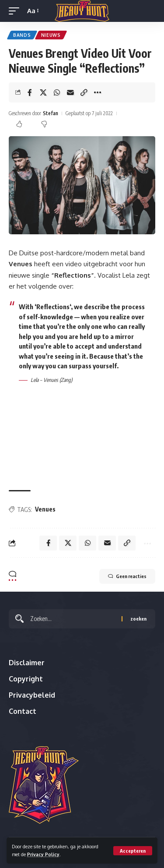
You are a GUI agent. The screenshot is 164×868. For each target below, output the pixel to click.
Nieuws (51, 35)
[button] (133, 851)
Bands (22, 35)
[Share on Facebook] (30, 92)
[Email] (70, 92)
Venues (45, 509)
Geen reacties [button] (127, 576)
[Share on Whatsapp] (57, 92)
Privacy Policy (43, 854)
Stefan (51, 113)
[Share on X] (43, 92)
